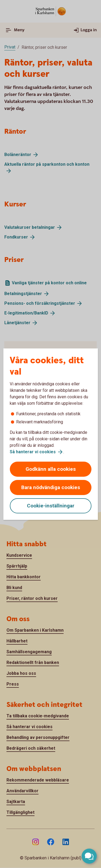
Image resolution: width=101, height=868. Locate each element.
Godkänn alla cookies (51, 469)
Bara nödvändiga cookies (51, 487)
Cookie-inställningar (51, 506)
